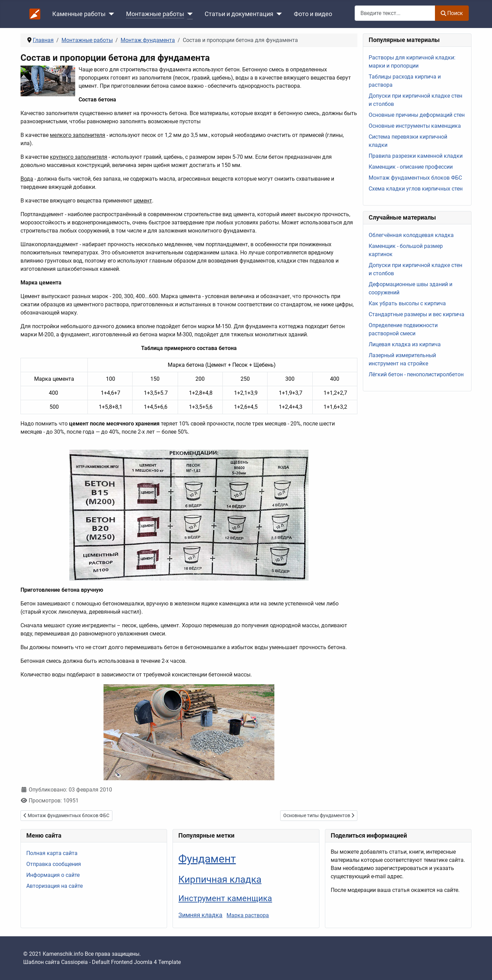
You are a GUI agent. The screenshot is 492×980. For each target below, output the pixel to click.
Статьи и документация (239, 14)
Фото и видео (313, 14)
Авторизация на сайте (54, 886)
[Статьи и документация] (278, 14)
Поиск (452, 13)
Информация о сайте (53, 875)
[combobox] (395, 13)
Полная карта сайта (52, 853)
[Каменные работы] (110, 14)
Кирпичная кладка (220, 879)
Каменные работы (79, 14)
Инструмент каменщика (225, 898)
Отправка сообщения (54, 864)
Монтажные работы (155, 14)
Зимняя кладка (200, 915)
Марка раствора (248, 915)
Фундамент (207, 859)
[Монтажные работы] (188, 14)
